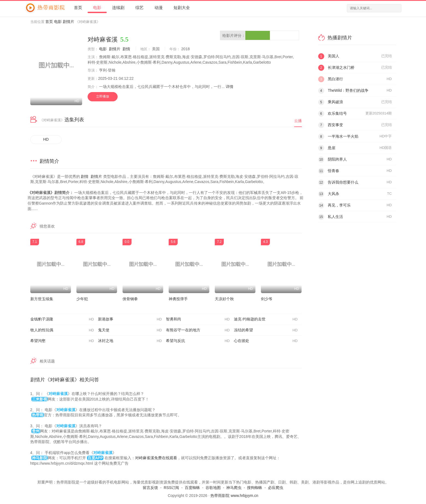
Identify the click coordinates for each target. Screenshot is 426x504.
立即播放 (103, 96)
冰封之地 (130, 341)
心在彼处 (266, 341)
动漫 (159, 8)
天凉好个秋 (224, 299)
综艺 (139, 8)
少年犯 (82, 299)
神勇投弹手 (178, 299)
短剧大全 (182, 8)
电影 (97, 8)
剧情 (126, 49)
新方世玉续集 (42, 299)
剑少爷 (267, 299)
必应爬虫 (276, 488)
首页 (78, 8)
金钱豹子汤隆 (62, 319)
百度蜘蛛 (192, 488)
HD (46, 139)
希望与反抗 (198, 341)
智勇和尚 (198, 319)
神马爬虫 (234, 488)
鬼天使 (130, 330)
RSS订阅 (172, 488)
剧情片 (68, 22)
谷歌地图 (213, 488)
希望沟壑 (62, 341)
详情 (230, 87)
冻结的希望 (266, 330)
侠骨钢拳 (130, 299)
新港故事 (130, 319)
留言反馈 (150, 488)
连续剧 (118, 8)
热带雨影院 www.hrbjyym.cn (234, 496)
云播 (298, 121)
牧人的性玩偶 (62, 330)
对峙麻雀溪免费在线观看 (156, 458)
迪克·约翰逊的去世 (266, 319)
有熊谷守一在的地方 (198, 330)
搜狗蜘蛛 (255, 488)
